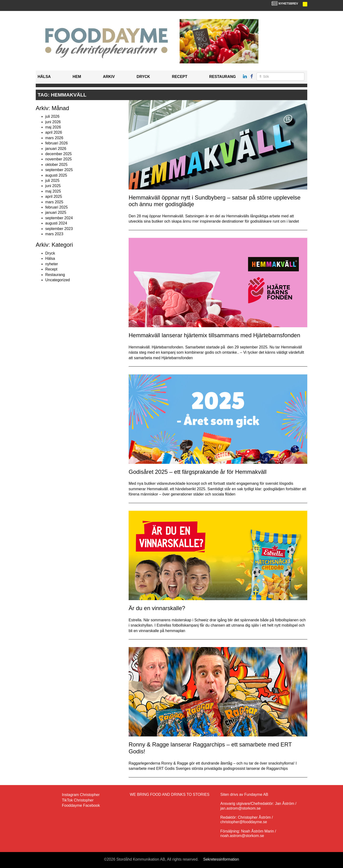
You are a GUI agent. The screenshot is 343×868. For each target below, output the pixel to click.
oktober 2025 (56, 165)
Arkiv (109, 77)
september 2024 (59, 218)
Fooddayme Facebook (81, 805)
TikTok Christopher (78, 800)
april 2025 (54, 197)
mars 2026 (54, 138)
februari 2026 (56, 143)
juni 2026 (53, 122)
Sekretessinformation (221, 859)
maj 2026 (53, 127)
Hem (77, 77)
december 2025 (58, 154)
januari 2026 (56, 149)
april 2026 (54, 132)
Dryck (143, 77)
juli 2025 (52, 181)
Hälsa (44, 77)
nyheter (52, 264)
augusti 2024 (56, 223)
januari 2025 (56, 212)
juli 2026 (52, 116)
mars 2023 (54, 234)
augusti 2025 (56, 175)
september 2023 (59, 229)
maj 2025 (53, 191)
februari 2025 (56, 207)
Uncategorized (58, 280)
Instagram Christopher (81, 795)
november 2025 (58, 159)
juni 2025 (53, 186)
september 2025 (59, 170)
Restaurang (222, 77)
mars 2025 (54, 202)
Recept (180, 77)
